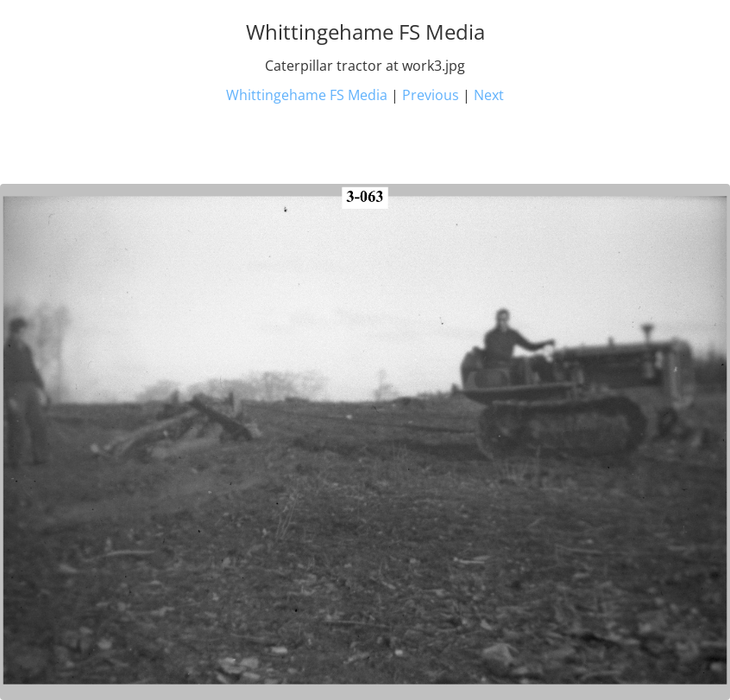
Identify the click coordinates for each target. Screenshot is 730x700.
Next (489, 95)
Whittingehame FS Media (307, 95)
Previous (431, 95)
